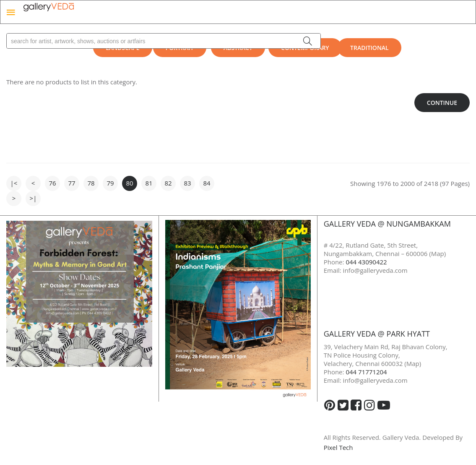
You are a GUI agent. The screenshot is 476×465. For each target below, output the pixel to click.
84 (207, 183)
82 (168, 183)
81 (149, 183)
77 (72, 183)
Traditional (369, 48)
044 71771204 (366, 372)
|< (14, 183)
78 (91, 183)
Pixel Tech (338, 447)
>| (33, 198)
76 (52, 183)
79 (110, 183)
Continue (442, 103)
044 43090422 (366, 262)
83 (187, 183)
